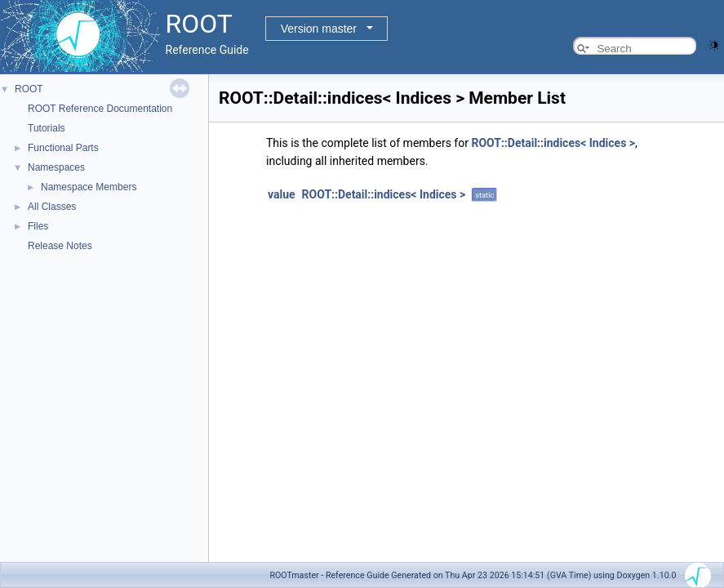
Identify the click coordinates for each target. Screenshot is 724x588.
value (282, 194)
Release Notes (60, 246)
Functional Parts (63, 148)
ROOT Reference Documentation (100, 109)
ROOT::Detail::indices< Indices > (553, 143)
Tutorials (47, 128)
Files (38, 226)
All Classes (52, 207)
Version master (319, 29)
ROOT (29, 89)
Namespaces (56, 167)
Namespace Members (89, 187)
